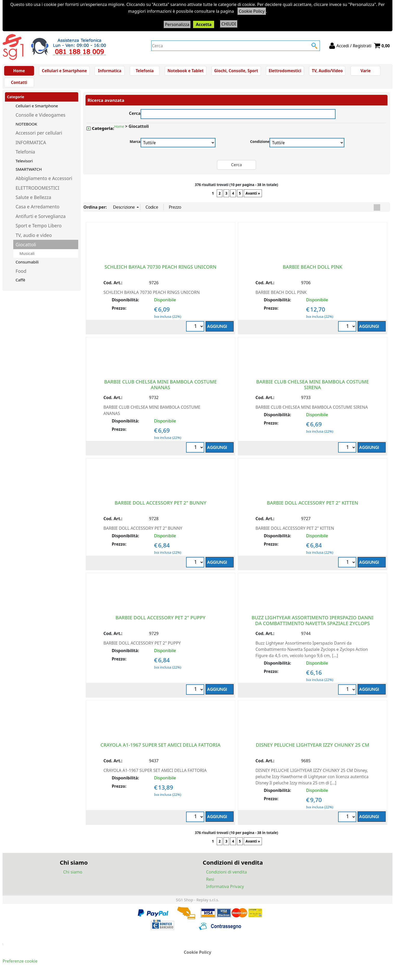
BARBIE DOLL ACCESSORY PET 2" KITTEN (313, 505)
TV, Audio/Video (325, 71)
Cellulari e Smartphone (64, 71)
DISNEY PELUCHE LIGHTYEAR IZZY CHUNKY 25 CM (312, 748)
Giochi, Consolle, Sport (235, 71)
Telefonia (144, 71)
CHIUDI (229, 24)
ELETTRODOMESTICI (37, 191)
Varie (363, 71)
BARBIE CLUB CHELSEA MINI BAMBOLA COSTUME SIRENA (313, 387)
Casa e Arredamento (38, 210)
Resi (210, 882)
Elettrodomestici (283, 71)
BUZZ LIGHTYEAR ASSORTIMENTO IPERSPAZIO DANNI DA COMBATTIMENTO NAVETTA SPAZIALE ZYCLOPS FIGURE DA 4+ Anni (312, 626)
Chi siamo (73, 875)
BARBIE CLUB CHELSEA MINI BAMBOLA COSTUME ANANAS (161, 387)
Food (21, 274)
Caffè (20, 283)
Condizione (260, 145)
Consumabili (27, 265)
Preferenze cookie (20, 964)
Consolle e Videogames (41, 118)
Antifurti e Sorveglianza (41, 219)
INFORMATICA (31, 145)
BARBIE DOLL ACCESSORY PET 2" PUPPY (161, 620)
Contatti (19, 85)
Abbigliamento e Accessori (44, 181)
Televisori (24, 164)
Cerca (135, 116)
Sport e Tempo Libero (39, 229)
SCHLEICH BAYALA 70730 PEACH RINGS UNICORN (160, 270)
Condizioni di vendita (226, 875)
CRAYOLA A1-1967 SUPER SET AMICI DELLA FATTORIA (161, 748)
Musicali (27, 256)
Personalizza (177, 24)
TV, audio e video (34, 238)
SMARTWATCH (29, 172)
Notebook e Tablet (185, 71)
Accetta (204, 24)
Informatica (109, 71)
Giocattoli (26, 247)
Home (19, 71)
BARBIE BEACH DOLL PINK (312, 270)
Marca (135, 145)
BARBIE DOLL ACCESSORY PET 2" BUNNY (160, 505)
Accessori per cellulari (39, 136)
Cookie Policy (252, 11)
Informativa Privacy (225, 889)
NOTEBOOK (26, 127)
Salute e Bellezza (33, 200)
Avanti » (253, 196)
